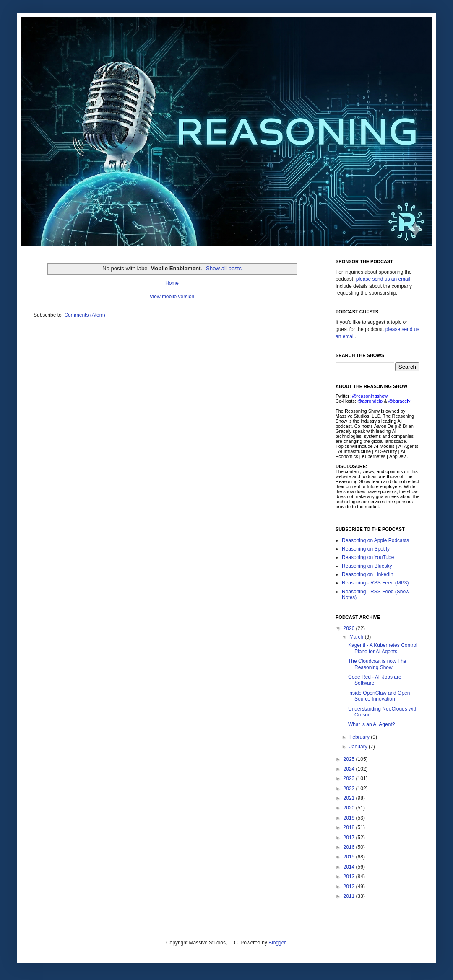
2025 (350, 759)
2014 (350, 867)
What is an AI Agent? (371, 724)
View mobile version (172, 297)
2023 (350, 778)
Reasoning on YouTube (368, 557)
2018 (350, 827)
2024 (350, 769)
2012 (350, 887)
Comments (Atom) (85, 315)
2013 (350, 877)
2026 (350, 628)
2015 (350, 857)
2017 (350, 838)
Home (172, 283)
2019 (350, 818)
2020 (350, 808)
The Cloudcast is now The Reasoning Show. (377, 664)
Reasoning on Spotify (366, 549)
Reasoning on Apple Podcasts (375, 540)
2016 (350, 847)
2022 (350, 789)
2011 (350, 896)
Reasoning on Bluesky (367, 566)
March (357, 637)
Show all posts (224, 268)
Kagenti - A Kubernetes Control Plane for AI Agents (383, 648)
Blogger (277, 943)
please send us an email (383, 279)
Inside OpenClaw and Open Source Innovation (379, 696)
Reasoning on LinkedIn (368, 574)
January (359, 747)
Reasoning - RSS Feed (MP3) (375, 583)
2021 (350, 798)
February (360, 737)
